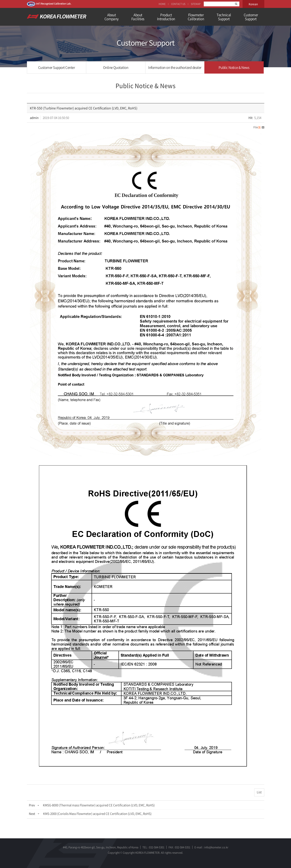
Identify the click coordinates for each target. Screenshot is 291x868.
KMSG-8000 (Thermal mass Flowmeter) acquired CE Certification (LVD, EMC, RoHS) (99, 805)
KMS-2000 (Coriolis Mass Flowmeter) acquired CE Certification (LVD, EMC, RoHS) (97, 814)
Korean (253, 4)
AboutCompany (112, 17)
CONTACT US (178, 4)
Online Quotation (116, 67)
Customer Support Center (56, 67)
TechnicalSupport (224, 17)
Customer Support (251, 17)
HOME (162, 4)
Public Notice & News (234, 67)
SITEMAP (196, 4)
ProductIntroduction (166, 17)
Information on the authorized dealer (175, 67)
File (259, 127)
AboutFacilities (138, 17)
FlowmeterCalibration (196, 17)
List (259, 792)
